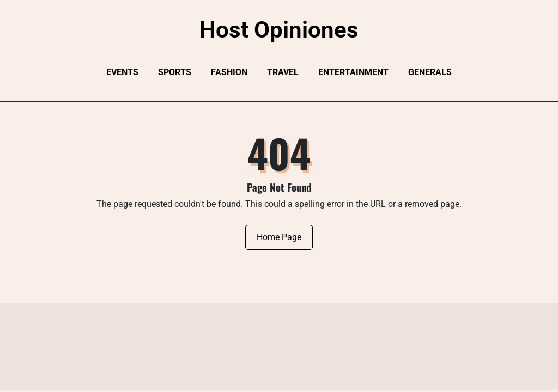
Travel (283, 72)
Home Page (279, 237)
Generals (430, 72)
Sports (175, 72)
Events (122, 72)
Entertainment (353, 72)
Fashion (229, 72)
